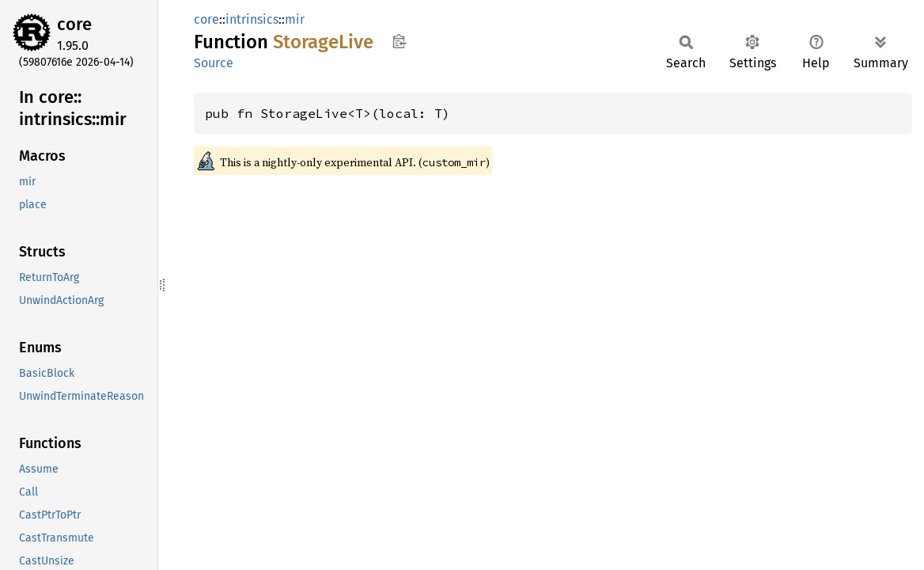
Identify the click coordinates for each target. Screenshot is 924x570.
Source (214, 63)
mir (295, 19)
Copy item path (399, 41)
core (74, 24)
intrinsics (252, 19)
